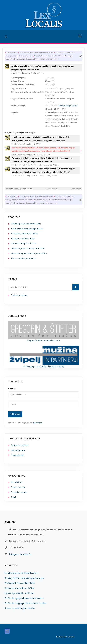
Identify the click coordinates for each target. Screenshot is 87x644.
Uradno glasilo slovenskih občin (26, 224)
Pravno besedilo (52, 189)
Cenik (14, 497)
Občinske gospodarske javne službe (28, 249)
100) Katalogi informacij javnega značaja (36, 52)
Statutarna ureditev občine (23, 239)
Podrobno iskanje (19, 295)
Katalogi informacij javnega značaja (27, 229)
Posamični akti (18, 455)
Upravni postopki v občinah (24, 244)
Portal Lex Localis (19, 492)
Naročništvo (17, 482)
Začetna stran (12, 52)
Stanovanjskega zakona (67, 105)
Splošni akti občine (20, 445)
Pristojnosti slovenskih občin (24, 234)
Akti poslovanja (18, 450)
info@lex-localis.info (20, 554)
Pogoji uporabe (18, 487)
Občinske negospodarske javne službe (29, 253)
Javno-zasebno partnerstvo (24, 259)
